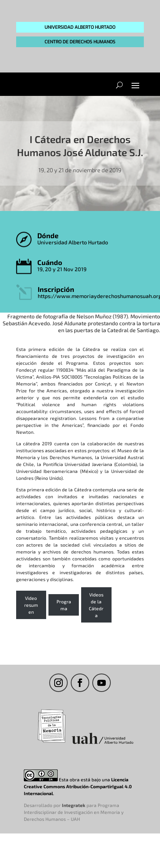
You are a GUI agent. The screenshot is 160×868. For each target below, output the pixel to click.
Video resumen (31, 605)
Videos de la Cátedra (96, 605)
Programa (64, 605)
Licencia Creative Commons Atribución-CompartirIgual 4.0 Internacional (78, 786)
